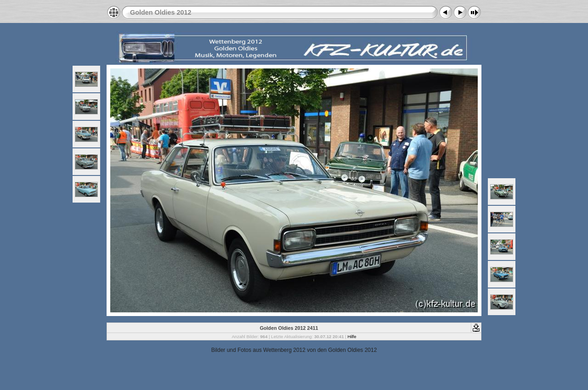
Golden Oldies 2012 (161, 12)
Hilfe (352, 336)
